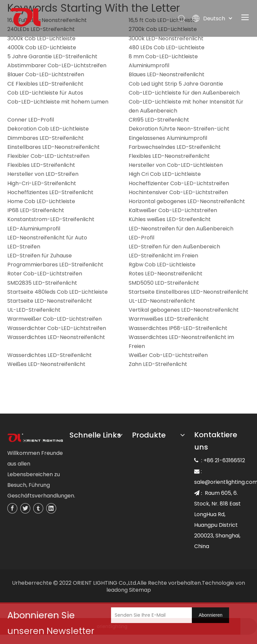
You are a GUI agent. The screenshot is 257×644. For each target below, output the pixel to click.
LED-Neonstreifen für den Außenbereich (181, 229)
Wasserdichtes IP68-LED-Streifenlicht (178, 328)
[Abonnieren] (210, 615)
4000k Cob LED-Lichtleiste (42, 47)
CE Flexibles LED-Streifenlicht (45, 84)
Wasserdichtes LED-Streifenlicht (50, 355)
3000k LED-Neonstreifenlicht (166, 38)
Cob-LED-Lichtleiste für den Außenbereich (184, 93)
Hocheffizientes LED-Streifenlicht (50, 192)
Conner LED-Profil (31, 120)
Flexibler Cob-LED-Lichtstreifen (48, 156)
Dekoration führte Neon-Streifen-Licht (179, 129)
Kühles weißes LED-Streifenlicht (170, 219)
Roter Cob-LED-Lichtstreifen (45, 274)
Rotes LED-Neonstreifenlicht (166, 274)
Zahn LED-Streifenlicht (158, 364)
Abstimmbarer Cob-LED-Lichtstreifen (57, 65)
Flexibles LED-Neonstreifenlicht (169, 156)
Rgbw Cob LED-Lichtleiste (162, 265)
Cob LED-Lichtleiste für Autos (45, 93)
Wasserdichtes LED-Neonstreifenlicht (56, 337)
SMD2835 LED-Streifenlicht (42, 283)
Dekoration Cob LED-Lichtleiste (48, 129)
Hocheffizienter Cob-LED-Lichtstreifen (179, 183)
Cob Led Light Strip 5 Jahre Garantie (176, 84)
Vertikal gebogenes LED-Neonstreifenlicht (184, 310)
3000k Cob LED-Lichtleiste (41, 38)
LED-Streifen (24, 247)
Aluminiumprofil (149, 65)
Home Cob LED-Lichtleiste (41, 201)
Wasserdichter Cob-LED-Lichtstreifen (57, 328)
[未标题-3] (35, 438)
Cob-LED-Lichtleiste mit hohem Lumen (58, 102)
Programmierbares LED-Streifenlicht (55, 265)
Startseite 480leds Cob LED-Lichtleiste (58, 292)
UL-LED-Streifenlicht (34, 310)
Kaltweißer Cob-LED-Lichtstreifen (173, 210)
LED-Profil (141, 238)
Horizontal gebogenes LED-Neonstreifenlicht (187, 201)
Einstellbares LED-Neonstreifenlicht (54, 147)
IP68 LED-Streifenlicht (36, 210)
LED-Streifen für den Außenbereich (174, 247)
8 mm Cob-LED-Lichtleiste (163, 56)
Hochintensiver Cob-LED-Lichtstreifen (178, 192)
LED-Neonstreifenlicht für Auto (47, 238)
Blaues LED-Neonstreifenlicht (167, 74)
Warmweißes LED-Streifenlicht (169, 319)
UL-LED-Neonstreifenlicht (162, 301)
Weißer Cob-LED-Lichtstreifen (168, 355)
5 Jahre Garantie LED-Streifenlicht (52, 56)
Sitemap (140, 590)
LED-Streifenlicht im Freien (163, 256)
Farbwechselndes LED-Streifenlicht (175, 147)
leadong (117, 590)
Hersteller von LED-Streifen (43, 174)
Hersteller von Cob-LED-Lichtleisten (176, 165)
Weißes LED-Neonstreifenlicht (46, 364)
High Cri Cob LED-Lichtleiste (165, 174)
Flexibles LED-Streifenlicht (41, 165)
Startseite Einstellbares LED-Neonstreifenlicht (189, 292)
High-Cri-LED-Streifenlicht (42, 183)
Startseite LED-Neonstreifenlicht (50, 301)
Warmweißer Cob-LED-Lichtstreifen (55, 319)
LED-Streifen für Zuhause (40, 256)
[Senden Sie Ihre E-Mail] (156, 615)
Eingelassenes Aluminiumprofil (168, 138)
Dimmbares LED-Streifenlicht (46, 138)
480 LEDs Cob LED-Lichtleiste (167, 47)
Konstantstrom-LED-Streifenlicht (51, 219)
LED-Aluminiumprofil (34, 229)
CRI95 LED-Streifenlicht (159, 120)
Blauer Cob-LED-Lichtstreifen (46, 74)
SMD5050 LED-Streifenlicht (164, 283)
